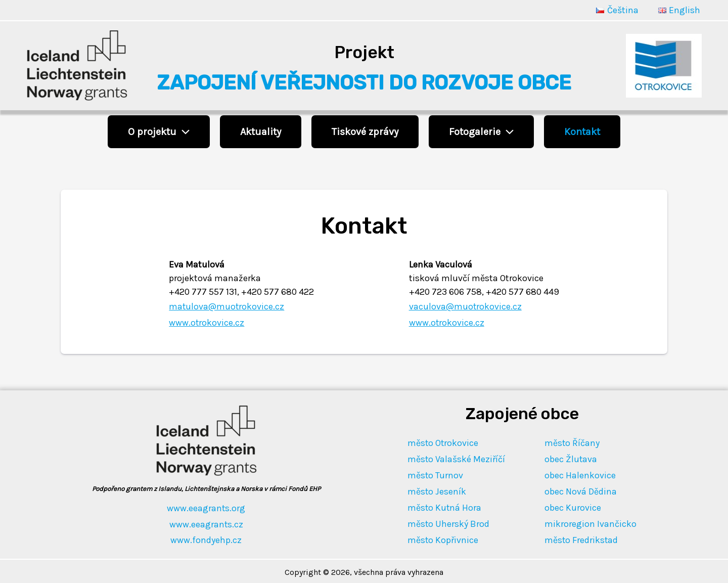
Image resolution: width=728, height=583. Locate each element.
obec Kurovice (573, 506)
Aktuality (261, 132)
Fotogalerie (481, 132)
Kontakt (582, 132)
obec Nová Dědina (581, 490)
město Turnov (435, 474)
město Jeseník (437, 490)
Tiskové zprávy (365, 132)
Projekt (364, 52)
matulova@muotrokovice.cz (227, 306)
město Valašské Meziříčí (456, 459)
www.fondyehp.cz (206, 540)
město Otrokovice (443, 442)
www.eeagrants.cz (206, 523)
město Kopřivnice (443, 538)
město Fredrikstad (582, 538)
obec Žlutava (572, 459)
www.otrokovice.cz (207, 323)
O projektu (159, 132)
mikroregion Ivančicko (591, 522)
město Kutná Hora (444, 506)
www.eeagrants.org (206, 508)
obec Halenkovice (581, 474)
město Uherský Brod (448, 522)
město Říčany (573, 442)
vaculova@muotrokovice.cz (466, 306)
